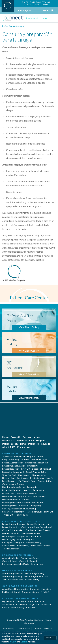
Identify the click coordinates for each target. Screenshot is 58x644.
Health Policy (18, 607)
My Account (8, 601)
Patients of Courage (39, 444)
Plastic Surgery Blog (35, 573)
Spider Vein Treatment (13, 512)
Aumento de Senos (30, 558)
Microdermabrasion (37, 496)
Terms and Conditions (43, 628)
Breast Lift (32, 466)
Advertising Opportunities (15, 589)
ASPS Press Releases (13, 580)
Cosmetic (16, 437)
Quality (6, 607)
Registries (34, 604)
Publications (8, 604)
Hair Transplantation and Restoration (20, 487)
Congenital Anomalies (13, 530)
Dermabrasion (39, 475)
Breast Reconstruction (38, 524)
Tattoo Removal (34, 512)
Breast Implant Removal (37, 463)
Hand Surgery (9, 536)
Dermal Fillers (9, 478)
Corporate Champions (41, 589)
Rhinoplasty (36, 506)
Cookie (24, 642)
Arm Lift (41, 456)
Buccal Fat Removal (41, 469)
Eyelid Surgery (37, 478)
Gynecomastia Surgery (13, 484)
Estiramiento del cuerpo (13, 26)
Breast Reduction (11, 469)
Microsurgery (9, 539)
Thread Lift (8, 515)
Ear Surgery (23, 478)
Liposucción (37, 564)
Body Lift (25, 460)
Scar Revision (9, 546)
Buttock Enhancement (13, 472)
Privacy (13, 642)
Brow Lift (26, 469)
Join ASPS (21, 601)
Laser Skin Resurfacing (33, 490)
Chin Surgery (24, 475)
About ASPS (9, 447)
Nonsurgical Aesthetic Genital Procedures (23, 502)
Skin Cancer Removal (41, 546)
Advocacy (46, 604)
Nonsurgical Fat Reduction (15, 506)
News (23, 444)
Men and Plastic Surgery (14, 496)
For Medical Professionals (20, 598)
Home (5, 437)
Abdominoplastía (10, 558)
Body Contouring (11, 460)
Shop (30, 601)
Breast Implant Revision (14, 466)
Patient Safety (10, 444)
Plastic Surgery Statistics (36, 576)
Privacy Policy (8, 628)
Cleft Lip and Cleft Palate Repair (37, 527)
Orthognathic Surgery (13, 542)
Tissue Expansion (11, 549)
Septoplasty (23, 546)
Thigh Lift (48, 512)
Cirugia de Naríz (10, 561)
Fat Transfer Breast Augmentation (35, 481)
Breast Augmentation (13, 463)
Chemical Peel (9, 475)
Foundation (24, 447)
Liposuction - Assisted (26, 493)
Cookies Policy (24, 628)
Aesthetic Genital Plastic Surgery (18, 456)
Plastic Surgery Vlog (12, 576)
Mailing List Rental (11, 592)
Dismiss (50, 638)
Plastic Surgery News (13, 573)
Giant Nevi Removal (31, 533)
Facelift (50, 478)
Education (40, 601)
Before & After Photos (15, 440)
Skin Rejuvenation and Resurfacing (19, 509)
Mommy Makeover (11, 499)
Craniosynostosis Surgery (38, 530)
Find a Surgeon (24, 10)
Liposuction (8, 493)
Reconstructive (31, 437)
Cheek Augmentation (37, 472)
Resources (31, 607)
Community (22, 604)
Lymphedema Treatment (29, 536)
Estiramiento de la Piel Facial (16, 564)
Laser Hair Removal (11, 490)
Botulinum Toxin (39, 460)
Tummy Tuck (21, 515)
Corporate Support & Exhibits (36, 592)
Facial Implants (9, 481)
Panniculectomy (33, 542)
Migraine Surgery (25, 539)
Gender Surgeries (11, 533)
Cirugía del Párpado (29, 561)
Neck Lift (26, 499)
